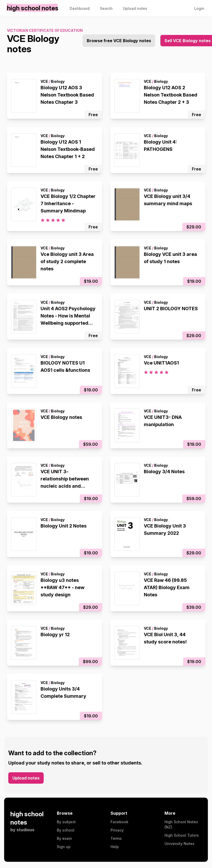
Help (115, 847)
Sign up (64, 847)
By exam (64, 838)
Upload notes (26, 778)
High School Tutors (182, 835)
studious (25, 830)
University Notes (179, 844)
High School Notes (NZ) (181, 824)
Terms (116, 838)
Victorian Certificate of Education (45, 30)
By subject (66, 822)
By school (66, 830)
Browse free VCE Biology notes (119, 41)
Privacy (117, 830)
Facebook (119, 822)
